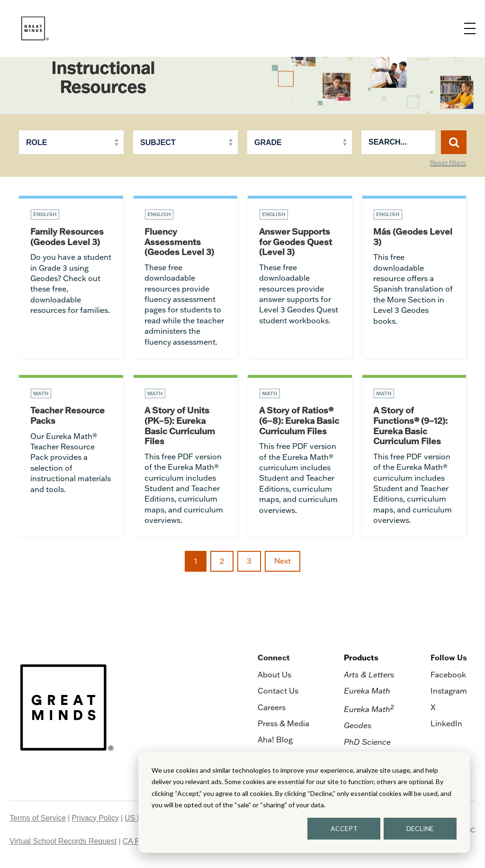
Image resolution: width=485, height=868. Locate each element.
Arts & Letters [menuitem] (369, 676)
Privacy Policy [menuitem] (95, 819)
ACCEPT (344, 828)
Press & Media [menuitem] (283, 724)
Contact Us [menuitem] (278, 692)
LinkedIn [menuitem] (446, 724)
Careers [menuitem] (272, 708)
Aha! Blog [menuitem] (275, 741)
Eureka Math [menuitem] (367, 692)
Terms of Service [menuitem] (38, 819)
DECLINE (420, 828)
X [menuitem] (433, 708)
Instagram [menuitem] (449, 692)
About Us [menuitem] (274, 676)
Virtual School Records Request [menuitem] (63, 842)
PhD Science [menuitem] (367, 743)
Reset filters (448, 163)
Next (283, 562)
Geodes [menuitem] (358, 727)
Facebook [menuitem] (448, 676)
